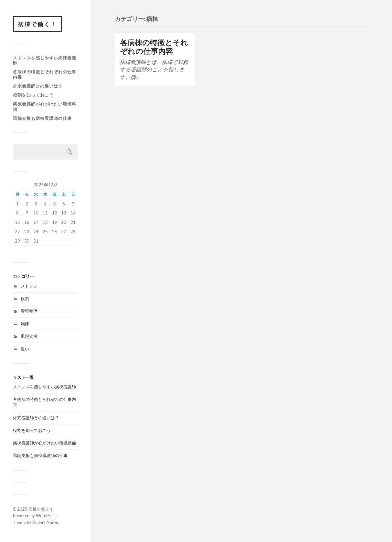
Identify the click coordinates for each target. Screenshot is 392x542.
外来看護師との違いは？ (38, 86)
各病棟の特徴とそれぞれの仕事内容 (45, 74)
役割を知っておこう (33, 95)
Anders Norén (45, 522)
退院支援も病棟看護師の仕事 (42, 118)
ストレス (29, 286)
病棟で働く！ (37, 24)
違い (25, 349)
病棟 (25, 324)
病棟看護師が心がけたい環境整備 (45, 107)
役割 (25, 298)
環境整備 (29, 311)
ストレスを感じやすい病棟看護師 (45, 60)
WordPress (46, 516)
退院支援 (29, 336)
